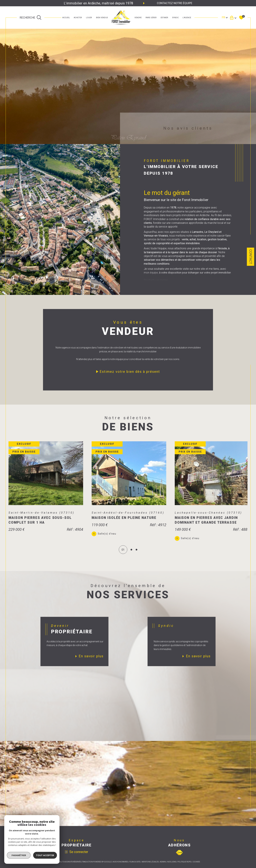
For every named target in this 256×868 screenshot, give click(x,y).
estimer (164, 18)
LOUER (89, 18)
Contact (250, 257)
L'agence (187, 18)
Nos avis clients (188, 128)
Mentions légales (150, 866)
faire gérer (151, 18)
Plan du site (135, 866)
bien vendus (102, 18)
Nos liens (172, 866)
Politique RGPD (184, 866)
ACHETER (78, 18)
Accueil (66, 18)
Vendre (138, 18)
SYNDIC (175, 18)
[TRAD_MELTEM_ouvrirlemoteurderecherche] (31, 18)
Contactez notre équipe (175, 3)
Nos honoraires (120, 866)
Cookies (196, 866)
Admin (163, 866)
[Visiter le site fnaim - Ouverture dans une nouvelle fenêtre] (179, 857)
